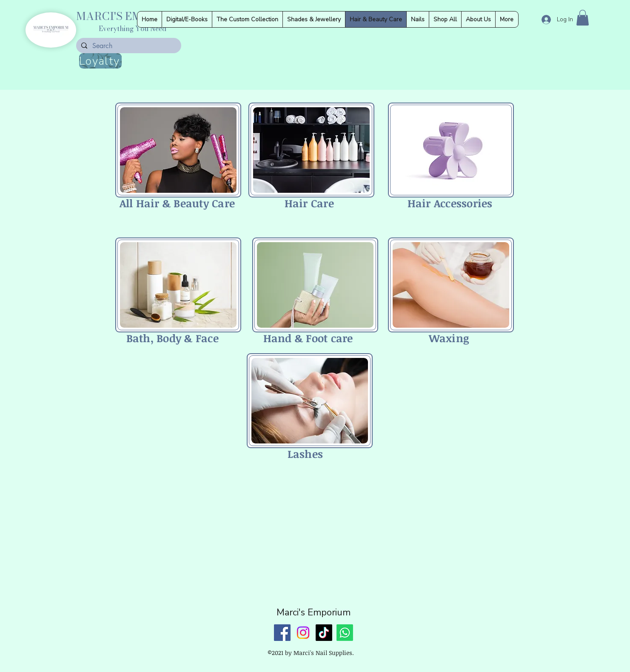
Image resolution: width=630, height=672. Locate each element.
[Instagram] (303, 633)
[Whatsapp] (345, 633)
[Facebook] (282, 633)
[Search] (128, 46)
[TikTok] (324, 633)
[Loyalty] (100, 61)
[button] (583, 18)
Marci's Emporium (314, 612)
